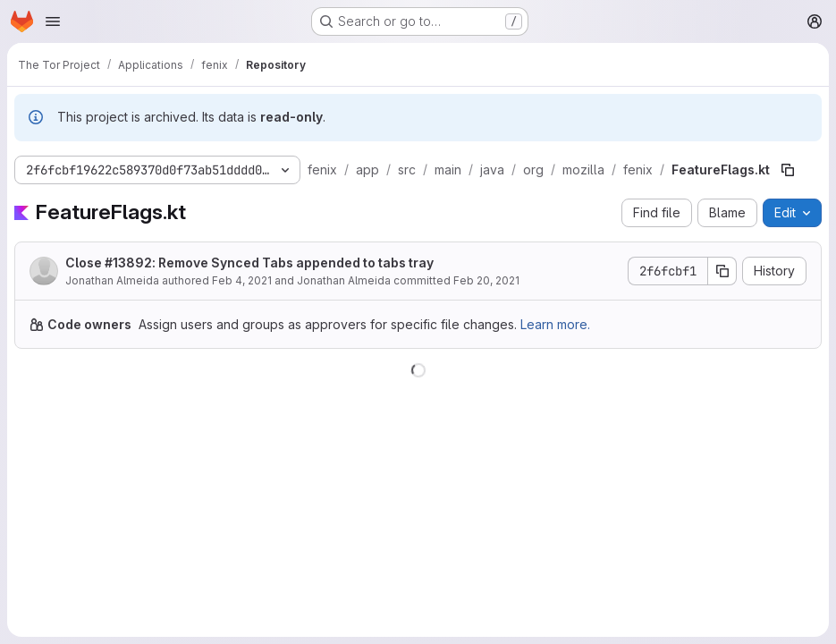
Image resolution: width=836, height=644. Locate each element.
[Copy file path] (788, 170)
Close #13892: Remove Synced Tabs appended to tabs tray (249, 263)
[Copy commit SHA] (722, 271)
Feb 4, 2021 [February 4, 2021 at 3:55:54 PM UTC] (242, 280)
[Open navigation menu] (53, 21)
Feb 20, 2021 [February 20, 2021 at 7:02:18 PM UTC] (486, 280)
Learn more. (555, 324)
